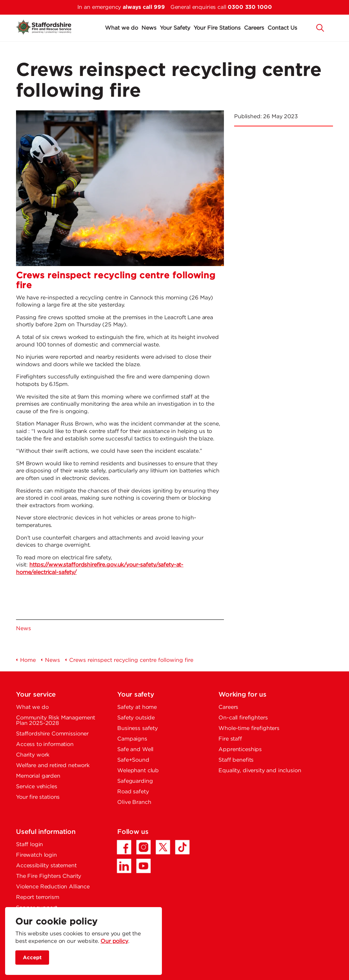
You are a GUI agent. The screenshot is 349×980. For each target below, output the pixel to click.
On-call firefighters (243, 718)
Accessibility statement (46, 866)
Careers (254, 28)
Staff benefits (236, 760)
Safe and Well (135, 750)
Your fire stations (38, 797)
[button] (320, 27)
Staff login (29, 845)
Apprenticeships (240, 750)
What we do (122, 28)
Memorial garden (38, 776)
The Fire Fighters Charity (49, 876)
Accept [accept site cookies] (32, 958)
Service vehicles (37, 787)
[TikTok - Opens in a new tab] (182, 847)
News (149, 28)
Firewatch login (36, 855)
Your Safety (175, 28)
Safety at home (137, 707)
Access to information (45, 744)
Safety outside (136, 718)
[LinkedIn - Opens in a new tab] (124, 866)
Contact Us (282, 28)
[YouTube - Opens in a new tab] (143, 866)
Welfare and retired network (53, 766)
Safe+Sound (133, 760)
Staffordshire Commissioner (52, 734)
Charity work (33, 755)
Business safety (138, 728)
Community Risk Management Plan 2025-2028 (56, 721)
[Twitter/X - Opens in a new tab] (163, 847)
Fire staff (230, 739)
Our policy (114, 941)
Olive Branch (134, 802)
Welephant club (138, 771)
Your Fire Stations (217, 28)
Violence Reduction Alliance (53, 887)
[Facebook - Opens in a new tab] (124, 847)
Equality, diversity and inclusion (260, 771)
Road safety (133, 792)
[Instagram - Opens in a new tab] (143, 847)
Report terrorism (38, 897)
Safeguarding (135, 781)
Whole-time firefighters (249, 728)
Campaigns (132, 739)
